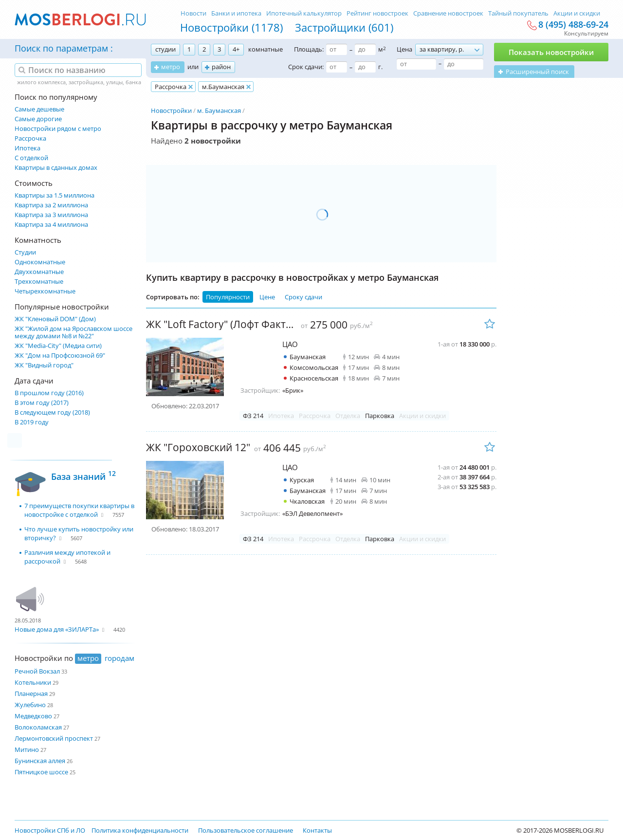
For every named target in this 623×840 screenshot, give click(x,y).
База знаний (83, 475)
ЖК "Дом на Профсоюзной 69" (60, 356)
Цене (267, 297)
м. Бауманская (219, 110)
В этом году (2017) (42, 403)
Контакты (317, 830)
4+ (236, 49)
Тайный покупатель (518, 13)
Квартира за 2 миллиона (51, 205)
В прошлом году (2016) (49, 393)
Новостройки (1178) (231, 27)
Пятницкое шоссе (41, 772)
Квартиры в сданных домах (56, 168)
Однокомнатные (40, 262)
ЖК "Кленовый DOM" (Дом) (55, 319)
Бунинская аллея (40, 761)
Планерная (31, 694)
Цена (404, 49)
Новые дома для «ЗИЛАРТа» (57, 629)
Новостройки (171, 110)
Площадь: (309, 49)
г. (380, 67)
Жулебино (30, 705)
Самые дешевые (39, 109)
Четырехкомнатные (45, 291)
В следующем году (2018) (52, 412)
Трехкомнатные (39, 282)
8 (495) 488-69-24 (573, 25)
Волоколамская (38, 727)
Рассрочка (30, 138)
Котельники (33, 682)
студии (165, 49)
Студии (25, 252)
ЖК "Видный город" (44, 365)
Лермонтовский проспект (54, 738)
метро (171, 67)
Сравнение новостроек (448, 13)
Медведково (33, 716)
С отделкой (31, 158)
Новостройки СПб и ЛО (50, 830)
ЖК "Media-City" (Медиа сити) (58, 346)
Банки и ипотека (236, 13)
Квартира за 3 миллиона (51, 215)
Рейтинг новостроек (377, 13)
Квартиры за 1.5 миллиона (55, 195)
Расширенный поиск (537, 72)
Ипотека (27, 148)
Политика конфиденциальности (140, 830)
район (221, 67)
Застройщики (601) (344, 27)
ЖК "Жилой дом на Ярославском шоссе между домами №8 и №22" (73, 332)
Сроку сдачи (303, 297)
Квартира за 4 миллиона (51, 225)
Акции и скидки (577, 13)
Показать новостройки (551, 52)
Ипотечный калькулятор (304, 13)
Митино (27, 749)
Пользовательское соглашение (246, 830)
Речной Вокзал (37, 671)
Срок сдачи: (306, 67)
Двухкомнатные (39, 272)
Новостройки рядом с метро (58, 129)
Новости (193, 13)
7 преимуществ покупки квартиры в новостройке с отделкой (79, 510)
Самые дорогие (38, 119)
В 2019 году (32, 422)
